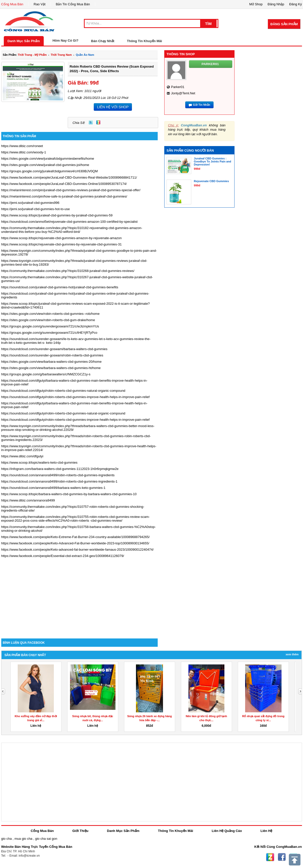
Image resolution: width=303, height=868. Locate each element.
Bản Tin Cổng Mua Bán (73, 4)
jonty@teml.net (183, 93)
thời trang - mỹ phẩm (32, 55)
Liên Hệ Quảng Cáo (227, 831)
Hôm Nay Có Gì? (66, 40)
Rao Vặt (40, 4)
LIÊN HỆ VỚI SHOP (113, 107)
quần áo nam (85, 55)
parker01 (178, 87)
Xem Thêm (292, 654)
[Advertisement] (80, 596)
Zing (98, 122)
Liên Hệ (266, 831)
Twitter (91, 122)
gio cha (7, 839)
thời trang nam (61, 55)
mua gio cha (23, 839)
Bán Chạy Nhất (103, 41)
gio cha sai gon (46, 839)
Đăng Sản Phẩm (284, 24)
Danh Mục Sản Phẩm (24, 41)
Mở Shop (256, 4)
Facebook (282, 857)
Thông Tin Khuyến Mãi (144, 41)
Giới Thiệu (80, 831)
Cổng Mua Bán (12, 4)
